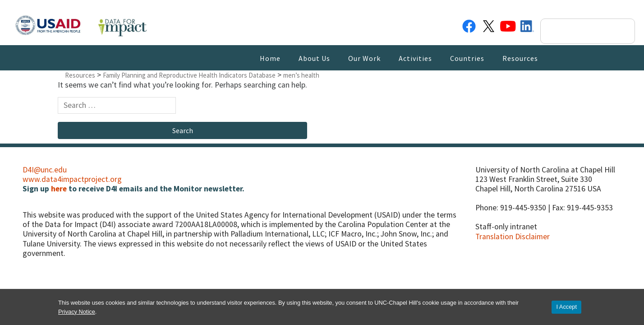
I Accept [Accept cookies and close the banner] (566, 307)
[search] (580, 31)
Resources (520, 58)
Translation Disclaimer (513, 237)
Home (270, 58)
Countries (467, 58)
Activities (415, 58)
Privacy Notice (77, 312)
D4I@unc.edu (45, 170)
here (59, 189)
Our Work (364, 58)
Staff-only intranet (506, 227)
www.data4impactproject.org (72, 179)
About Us (314, 58)
